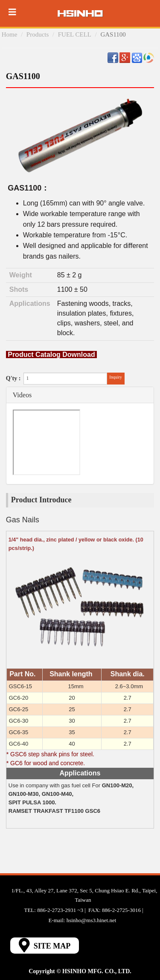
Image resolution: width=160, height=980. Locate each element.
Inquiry (115, 377)
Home (10, 34)
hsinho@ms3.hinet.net (92, 920)
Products (38, 34)
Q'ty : (13, 378)
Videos (22, 395)
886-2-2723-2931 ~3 (60, 910)
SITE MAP (45, 945)
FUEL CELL (75, 34)
